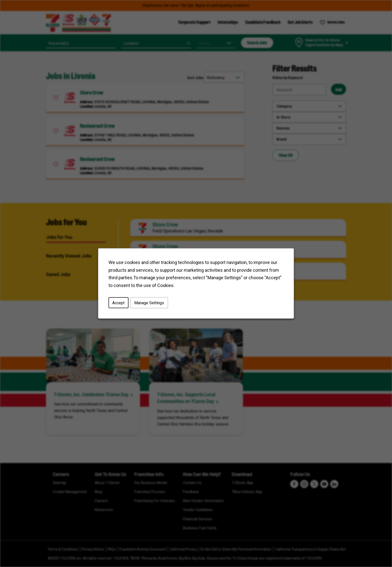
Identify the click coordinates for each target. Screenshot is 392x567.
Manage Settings (150, 303)
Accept (119, 303)
